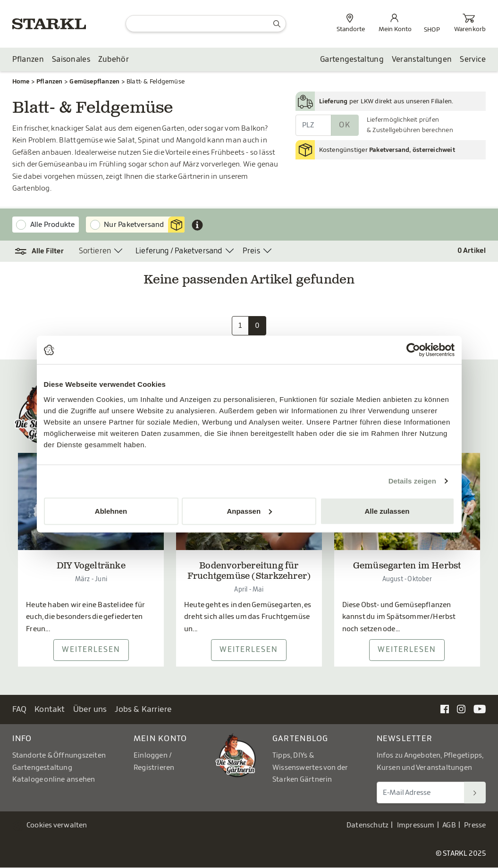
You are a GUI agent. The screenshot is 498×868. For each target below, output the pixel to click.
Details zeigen (412, 481)
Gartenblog (300, 739)
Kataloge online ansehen (54, 780)
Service (473, 60)
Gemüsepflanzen (94, 81)
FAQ (20, 710)
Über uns (90, 710)
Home (21, 81)
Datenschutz (367, 826)
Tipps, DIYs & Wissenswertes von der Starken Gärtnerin (310, 768)
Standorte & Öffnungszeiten (59, 756)
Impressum (416, 826)
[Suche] (205, 24)
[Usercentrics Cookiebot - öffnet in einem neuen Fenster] (413, 350)
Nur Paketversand (144, 225)
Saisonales (71, 60)
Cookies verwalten (57, 826)
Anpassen (249, 511)
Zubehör (114, 60)
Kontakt (50, 710)
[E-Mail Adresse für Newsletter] (421, 793)
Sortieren (95, 251)
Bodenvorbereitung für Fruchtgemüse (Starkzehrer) (249, 572)
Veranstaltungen (422, 60)
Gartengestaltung (352, 60)
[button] (40, 252)
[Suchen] (475, 793)
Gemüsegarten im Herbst (407, 567)
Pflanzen (28, 60)
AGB (449, 826)
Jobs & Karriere (143, 710)
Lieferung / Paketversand (179, 251)
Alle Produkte (53, 225)
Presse (475, 826)
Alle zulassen (387, 511)
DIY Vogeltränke (91, 567)
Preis (251, 251)
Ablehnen (111, 511)
